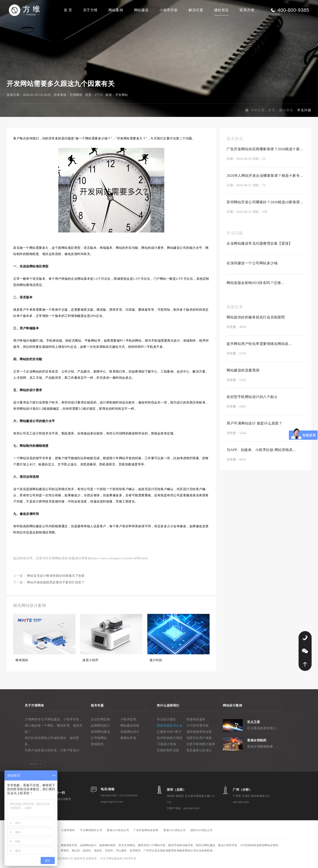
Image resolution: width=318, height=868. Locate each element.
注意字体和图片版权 (201, 747)
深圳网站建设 (100, 734)
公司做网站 (99, 740)
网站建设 (141, 10)
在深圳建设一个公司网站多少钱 (252, 266)
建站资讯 (221, 10)
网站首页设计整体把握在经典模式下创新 (56, 578)
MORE (33, 766)
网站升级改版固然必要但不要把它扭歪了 (56, 585)
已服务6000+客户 (169, 734)
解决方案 (196, 10)
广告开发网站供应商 (146, 833)
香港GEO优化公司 (118, 833)
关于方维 (90, 10)
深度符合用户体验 (199, 740)
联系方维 (247, 10)
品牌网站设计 (100, 728)
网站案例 (116, 10)
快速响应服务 (196, 722)
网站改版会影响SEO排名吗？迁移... (255, 285)
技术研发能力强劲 (170, 740)
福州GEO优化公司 (202, 833)
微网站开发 (128, 740)
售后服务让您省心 (199, 753)
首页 (272, 113)
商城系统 (97, 747)
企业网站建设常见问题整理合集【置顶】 (259, 246)
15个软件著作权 (198, 728)
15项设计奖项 (167, 747)
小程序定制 (128, 722)
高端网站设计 (130, 734)
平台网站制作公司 (91, 833)
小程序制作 (68, 833)
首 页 (68, 10)
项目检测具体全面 (199, 734)
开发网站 (122, 97)
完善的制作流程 (168, 753)
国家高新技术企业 (170, 728)
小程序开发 (169, 10)
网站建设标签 (130, 728)
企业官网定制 (100, 722)
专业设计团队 (166, 722)
